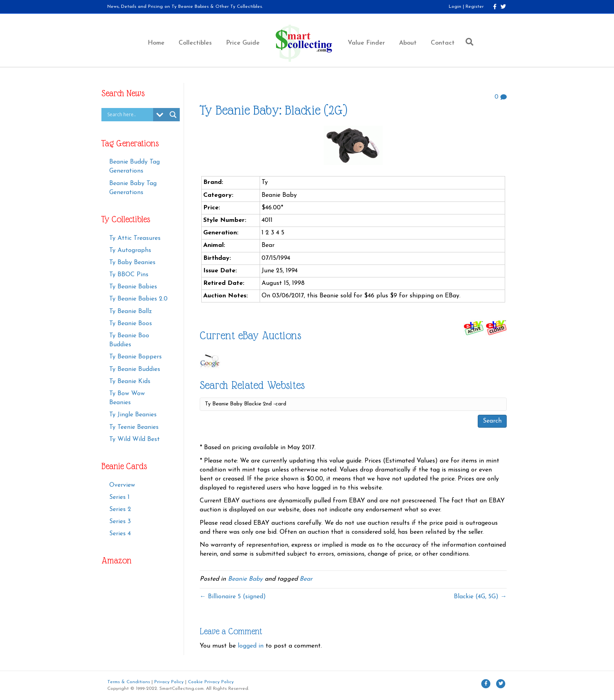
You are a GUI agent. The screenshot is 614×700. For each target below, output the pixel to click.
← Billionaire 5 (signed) (233, 597)
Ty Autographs (130, 250)
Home (156, 43)
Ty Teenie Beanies (134, 427)
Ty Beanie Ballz (131, 311)
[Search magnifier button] (173, 115)
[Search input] (129, 115)
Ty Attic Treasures (135, 238)
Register (475, 7)
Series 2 (120, 509)
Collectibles (195, 43)
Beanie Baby (245, 579)
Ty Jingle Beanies (133, 415)
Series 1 (119, 497)
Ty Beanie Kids (130, 381)
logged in (251, 646)
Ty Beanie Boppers (135, 357)
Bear (306, 579)
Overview (122, 485)
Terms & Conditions (129, 682)
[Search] (468, 42)
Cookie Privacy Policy (211, 682)
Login (455, 7)
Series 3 (120, 522)
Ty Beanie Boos (131, 324)
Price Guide (243, 43)
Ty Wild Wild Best (135, 439)
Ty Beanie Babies (133, 287)
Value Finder (366, 43)
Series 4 (120, 534)
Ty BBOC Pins (129, 275)
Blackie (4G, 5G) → (480, 597)
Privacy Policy (169, 682)
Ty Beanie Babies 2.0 (138, 299)
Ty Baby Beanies (132, 263)
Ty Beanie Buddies (135, 369)
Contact (443, 43)
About (408, 43)
